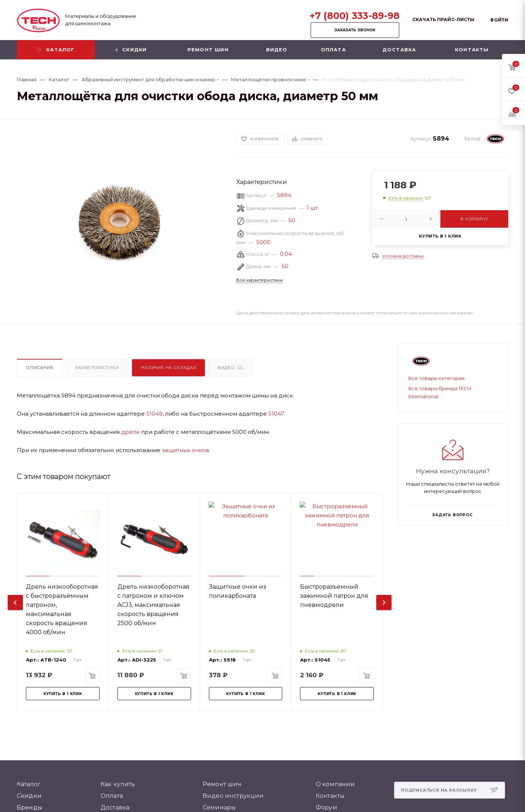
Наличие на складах (168, 368)
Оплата (112, 796)
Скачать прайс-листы (443, 19)
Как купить (118, 784)
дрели (130, 432)
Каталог (29, 784)
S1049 (154, 414)
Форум (326, 807)
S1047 (276, 414)
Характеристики (97, 368)
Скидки (29, 796)
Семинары (219, 807)
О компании (335, 784)
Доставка (115, 807)
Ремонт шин (222, 784)
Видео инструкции (233, 796)
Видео (230, 368)
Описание (40, 368)
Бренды (30, 807)
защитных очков (186, 450)
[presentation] (15, 603)
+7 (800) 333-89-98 (355, 16)
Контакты (330, 796)
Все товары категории (436, 378)
